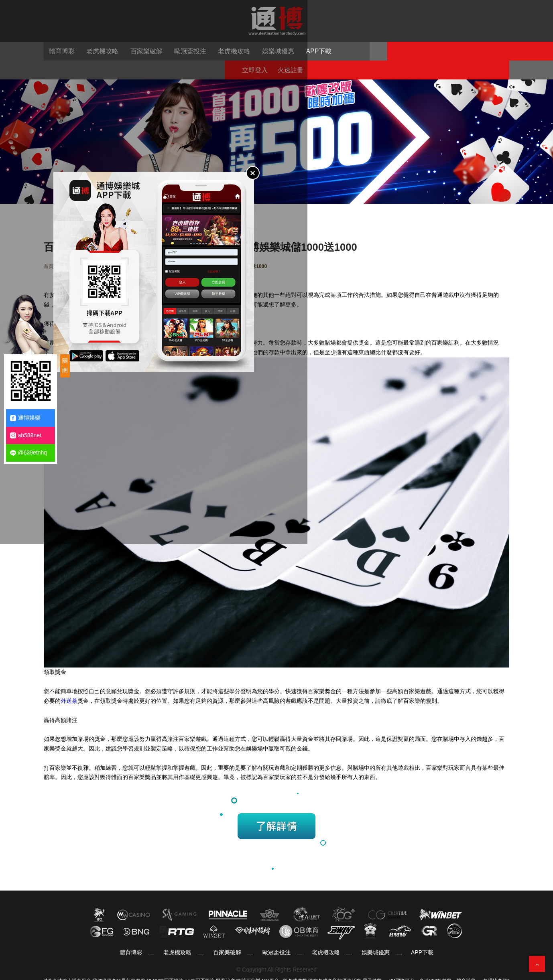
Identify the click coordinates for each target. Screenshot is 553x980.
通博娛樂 (25, 418)
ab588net (26, 435)
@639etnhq (29, 453)
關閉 (65, 365)
